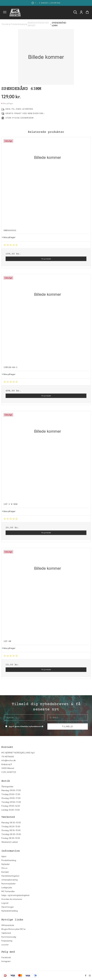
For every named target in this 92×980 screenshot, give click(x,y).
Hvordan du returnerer (12, 899)
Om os (4, 868)
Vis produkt (46, 259)
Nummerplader (9, 884)
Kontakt (5, 872)
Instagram (6, 961)
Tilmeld (68, 726)
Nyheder (6, 864)
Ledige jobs (7, 887)
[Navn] (24, 717)
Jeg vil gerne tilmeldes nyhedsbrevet (26, 726)
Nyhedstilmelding (10, 911)
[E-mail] (68, 717)
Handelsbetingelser (10, 876)
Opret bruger (8, 907)
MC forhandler (8, 891)
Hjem (4, 856)
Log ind (5, 903)
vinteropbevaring (9, 880)
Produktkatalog (9, 860)
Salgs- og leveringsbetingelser (15, 895)
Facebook (6, 957)
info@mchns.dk (9, 760)
